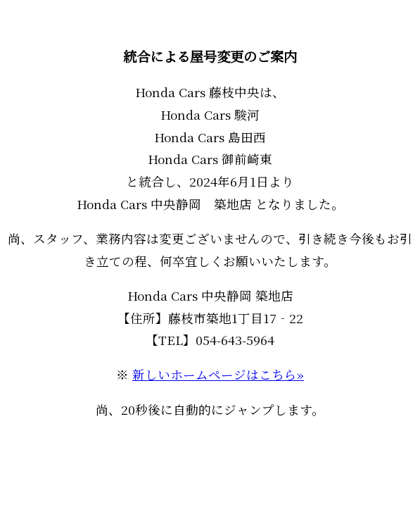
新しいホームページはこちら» (218, 374)
